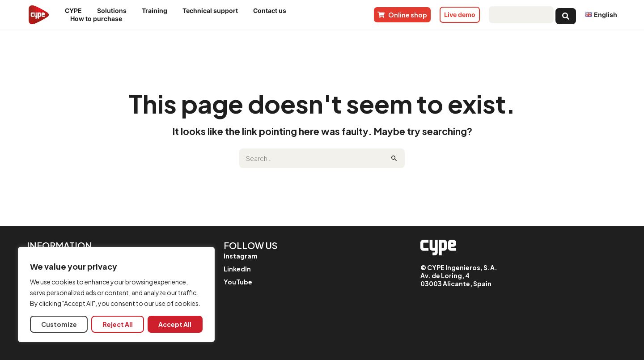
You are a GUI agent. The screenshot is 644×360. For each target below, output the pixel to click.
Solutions (114, 11)
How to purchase (98, 19)
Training (157, 11)
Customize (59, 324)
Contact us (272, 11)
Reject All (118, 324)
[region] (116, 294)
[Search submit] (566, 15)
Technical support (212, 11)
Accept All (175, 324)
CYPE (76, 11)
